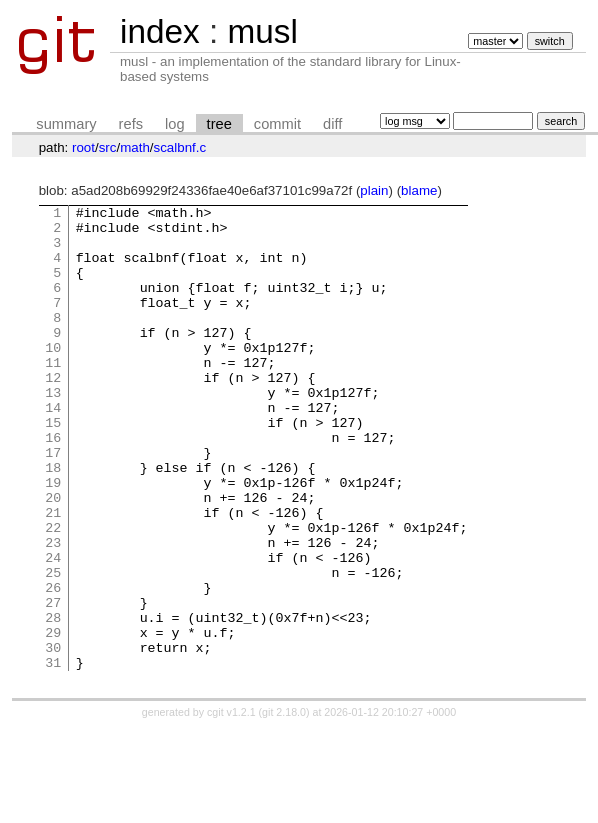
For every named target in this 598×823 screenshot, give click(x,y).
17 (53, 503)
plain (374, 190)
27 (53, 683)
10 (53, 377)
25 (53, 647)
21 (53, 575)
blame (419, 190)
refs (131, 124)
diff (332, 124)
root (83, 147)
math (135, 147)
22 (53, 593)
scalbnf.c (180, 147)
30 (53, 737)
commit (277, 124)
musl (262, 31)
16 (53, 485)
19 (53, 539)
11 (53, 395)
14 (53, 449)
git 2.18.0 (284, 805)
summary (66, 124)
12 (53, 413)
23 (53, 611)
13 (53, 431)
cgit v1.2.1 (231, 805)
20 (53, 557)
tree (219, 124)
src (108, 147)
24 (53, 629)
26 (53, 665)
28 (53, 701)
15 (53, 467)
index (160, 31)
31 (53, 755)
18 (53, 521)
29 (53, 719)
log (175, 124)
